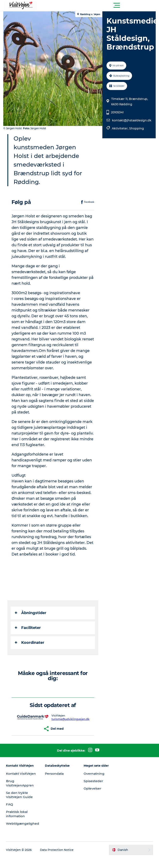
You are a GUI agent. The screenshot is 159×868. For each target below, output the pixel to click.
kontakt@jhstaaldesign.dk (132, 120)
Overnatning (94, 779)
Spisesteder (94, 787)
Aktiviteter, (120, 128)
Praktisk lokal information (18, 824)
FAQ (10, 814)
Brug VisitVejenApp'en (21, 793)
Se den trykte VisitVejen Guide (20, 805)
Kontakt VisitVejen (15, 782)
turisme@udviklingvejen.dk (71, 725)
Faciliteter (29, 634)
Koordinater (30, 648)
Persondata (55, 779)
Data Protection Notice (58, 860)
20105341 (117, 112)
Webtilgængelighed (23, 833)
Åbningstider (31, 619)
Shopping (136, 128)
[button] (98, 5)
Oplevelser (92, 794)
